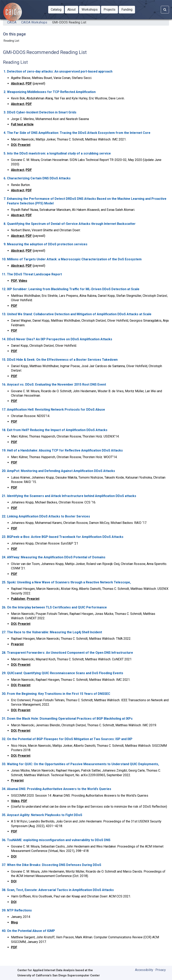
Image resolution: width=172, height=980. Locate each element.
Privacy (161, 970)
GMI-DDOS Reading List (69, 22)
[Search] (165, 10)
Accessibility (144, 970)
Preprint (24, 145)
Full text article (22, 124)
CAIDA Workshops (34, 22)
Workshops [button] (91, 9)
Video (23, 281)
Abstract (18, 83)
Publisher (18, 599)
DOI (14, 145)
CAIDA (12, 22)
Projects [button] (111, 9)
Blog (14, 922)
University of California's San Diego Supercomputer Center (59, 975)
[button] (56, 10)
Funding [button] (128, 9)
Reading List (11, 41)
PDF (29, 83)
